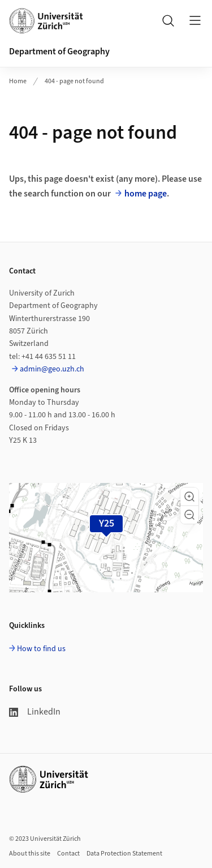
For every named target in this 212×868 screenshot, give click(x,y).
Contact (68, 854)
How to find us (41, 649)
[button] (189, 497)
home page (146, 194)
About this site (30, 854)
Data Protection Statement (124, 854)
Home (18, 81)
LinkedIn (35, 712)
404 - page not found (74, 81)
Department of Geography (59, 52)
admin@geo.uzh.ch (52, 369)
